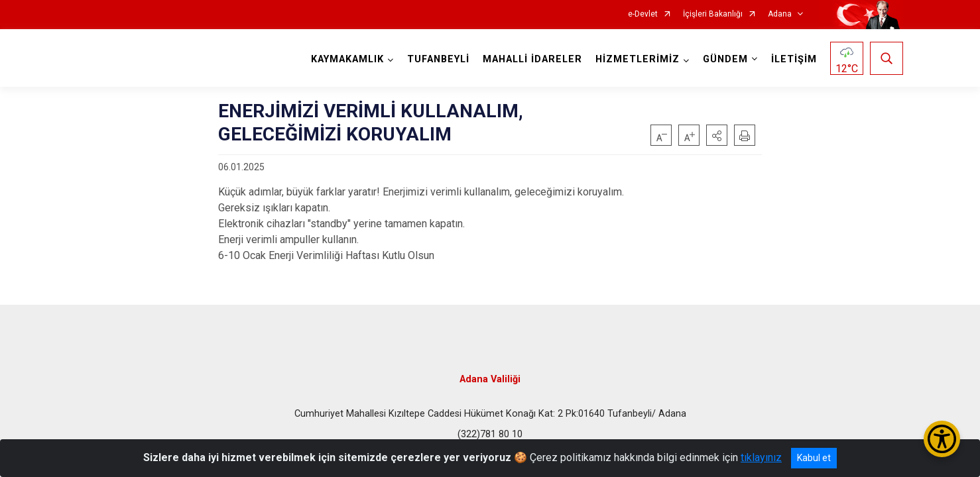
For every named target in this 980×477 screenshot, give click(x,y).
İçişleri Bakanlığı (713, 14)
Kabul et (814, 458)
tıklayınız (761, 457)
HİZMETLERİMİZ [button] (638, 59)
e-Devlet (643, 14)
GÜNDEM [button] (725, 59)
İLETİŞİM (794, 59)
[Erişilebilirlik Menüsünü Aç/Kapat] (942, 439)
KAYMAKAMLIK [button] (347, 59)
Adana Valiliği (490, 379)
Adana (780, 14)
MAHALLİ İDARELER (532, 59)
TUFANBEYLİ (438, 59)
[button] (717, 135)
